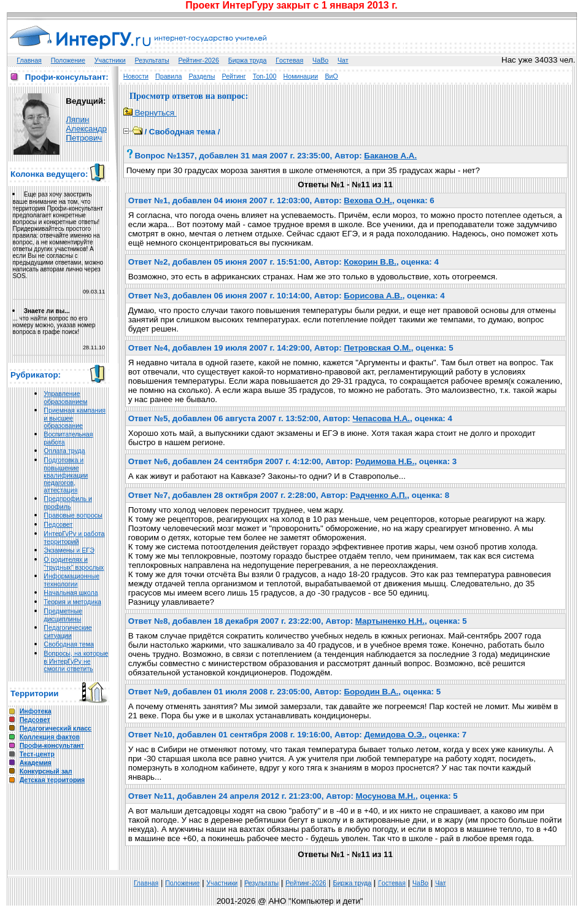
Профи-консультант (52, 745)
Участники (110, 60)
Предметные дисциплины (63, 615)
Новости (136, 76)
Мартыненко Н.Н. (390, 621)
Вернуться (150, 113)
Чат (343, 60)
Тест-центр (37, 754)
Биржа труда (248, 60)
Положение (68, 60)
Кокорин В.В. (370, 262)
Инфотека (36, 711)
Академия (36, 763)
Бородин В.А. (371, 692)
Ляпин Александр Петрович (86, 129)
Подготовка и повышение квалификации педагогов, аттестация (66, 475)
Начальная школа (71, 592)
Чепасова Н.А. (381, 418)
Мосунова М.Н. (386, 796)
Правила (168, 76)
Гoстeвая (289, 60)
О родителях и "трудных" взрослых (74, 563)
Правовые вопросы (73, 515)
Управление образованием (65, 398)
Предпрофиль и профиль (68, 503)
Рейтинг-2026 (199, 60)
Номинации (301, 76)
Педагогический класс (56, 728)
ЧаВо (320, 60)
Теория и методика (72, 602)
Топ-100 (265, 76)
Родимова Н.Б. (385, 461)
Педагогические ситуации (68, 631)
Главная (29, 60)
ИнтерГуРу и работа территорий (74, 538)
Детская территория (52, 780)
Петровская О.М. (377, 348)
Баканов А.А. (390, 156)
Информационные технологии (71, 580)
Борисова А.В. (373, 296)
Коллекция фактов (50, 737)
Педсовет (58, 524)
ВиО (331, 76)
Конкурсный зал (46, 771)
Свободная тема (69, 644)
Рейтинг (234, 76)
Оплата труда (64, 451)
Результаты (152, 60)
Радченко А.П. (379, 495)
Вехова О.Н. (368, 200)
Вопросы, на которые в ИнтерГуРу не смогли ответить (76, 661)
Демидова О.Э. (394, 735)
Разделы (202, 76)
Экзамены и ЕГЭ (69, 550)
